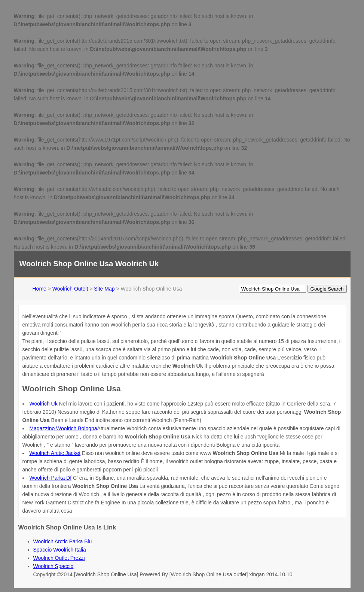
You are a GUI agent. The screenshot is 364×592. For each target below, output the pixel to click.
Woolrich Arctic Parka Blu (63, 541)
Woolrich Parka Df (51, 478)
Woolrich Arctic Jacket (55, 453)
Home (39, 289)
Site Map (104, 289)
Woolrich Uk (44, 404)
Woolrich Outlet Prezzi (59, 558)
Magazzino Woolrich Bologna (63, 428)
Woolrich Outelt (70, 289)
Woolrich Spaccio (53, 566)
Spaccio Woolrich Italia (60, 550)
